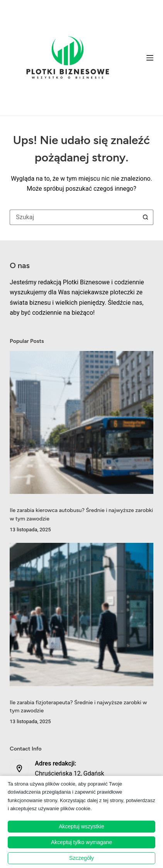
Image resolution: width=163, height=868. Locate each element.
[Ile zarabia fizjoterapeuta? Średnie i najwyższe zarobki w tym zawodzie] (81, 614)
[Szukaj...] (74, 217)
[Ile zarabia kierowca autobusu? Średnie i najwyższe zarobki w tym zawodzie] (81, 422)
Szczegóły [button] (81, 858)
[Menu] (150, 58)
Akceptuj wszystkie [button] (81, 826)
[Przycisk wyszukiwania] (146, 217)
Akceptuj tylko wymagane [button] (81, 842)
